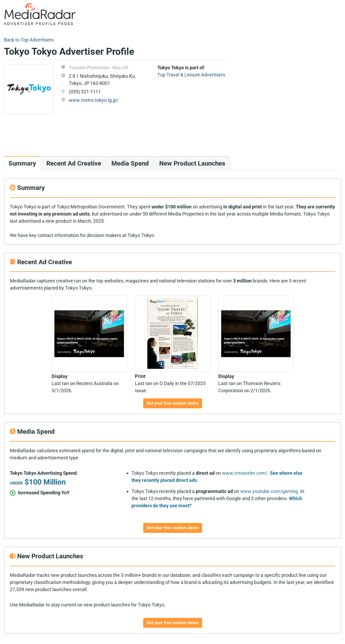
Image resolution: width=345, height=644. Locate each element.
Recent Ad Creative (74, 163)
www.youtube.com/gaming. (270, 491)
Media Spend (130, 163)
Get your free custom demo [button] (173, 403)
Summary (22, 163)
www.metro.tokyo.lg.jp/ (94, 100)
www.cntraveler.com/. (245, 473)
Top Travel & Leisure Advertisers (191, 75)
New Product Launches (192, 163)
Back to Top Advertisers (29, 40)
